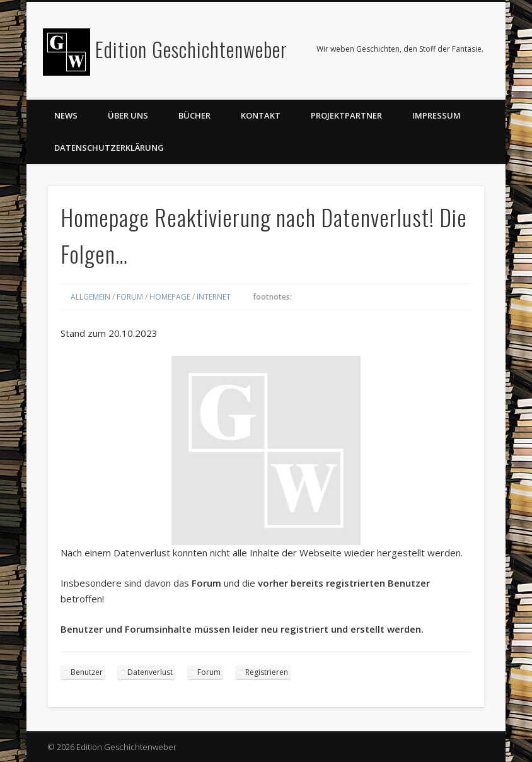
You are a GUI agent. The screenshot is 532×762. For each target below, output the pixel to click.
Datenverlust (150, 672)
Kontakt (261, 115)
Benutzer (87, 672)
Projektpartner (346, 115)
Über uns (128, 115)
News (66, 115)
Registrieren (267, 672)
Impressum (437, 115)
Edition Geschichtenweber (191, 49)
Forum (130, 297)
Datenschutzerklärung (109, 148)
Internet (214, 297)
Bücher (194, 115)
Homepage (170, 297)
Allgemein (90, 297)
